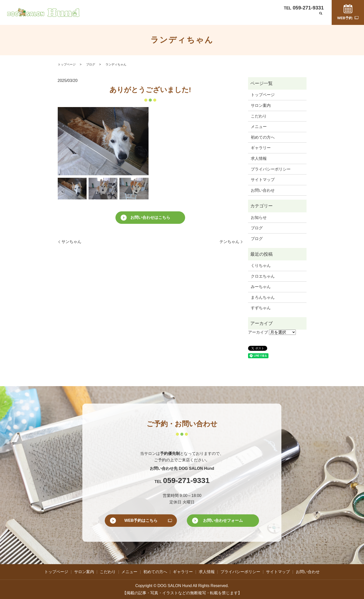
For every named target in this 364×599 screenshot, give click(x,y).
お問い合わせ (301, 17)
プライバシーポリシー (271, 169)
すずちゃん (261, 308)
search (321, 17)
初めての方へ (214, 17)
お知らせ (259, 217)
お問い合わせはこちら (150, 217)
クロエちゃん (263, 276)
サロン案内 (149, 17)
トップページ (123, 17)
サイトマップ (263, 180)
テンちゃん (229, 242)
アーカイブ (258, 332)
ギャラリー (239, 17)
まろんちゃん (263, 297)
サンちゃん (71, 242)
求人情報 (261, 17)
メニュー (190, 17)
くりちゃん (261, 266)
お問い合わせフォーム (223, 520)
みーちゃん (261, 287)
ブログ (279, 17)
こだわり (170, 17)
